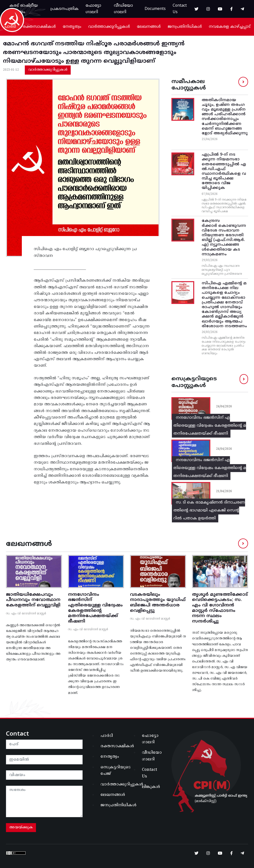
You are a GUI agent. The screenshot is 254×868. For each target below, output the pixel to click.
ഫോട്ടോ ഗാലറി (93, 9)
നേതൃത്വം (72, 27)
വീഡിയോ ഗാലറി (123, 9)
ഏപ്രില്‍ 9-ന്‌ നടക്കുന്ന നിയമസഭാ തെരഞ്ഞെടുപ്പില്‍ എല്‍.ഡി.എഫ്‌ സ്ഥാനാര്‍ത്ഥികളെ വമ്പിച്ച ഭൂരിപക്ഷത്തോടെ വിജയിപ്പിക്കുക (224, 171)
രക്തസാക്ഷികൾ (39, 27)
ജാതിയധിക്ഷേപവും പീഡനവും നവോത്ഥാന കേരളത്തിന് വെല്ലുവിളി (33, 600)
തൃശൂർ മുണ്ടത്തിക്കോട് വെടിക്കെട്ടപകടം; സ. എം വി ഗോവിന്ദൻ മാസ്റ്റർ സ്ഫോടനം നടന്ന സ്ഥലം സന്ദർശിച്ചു (220, 608)
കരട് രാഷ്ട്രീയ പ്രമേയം (24, 9)
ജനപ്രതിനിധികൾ (185, 27)
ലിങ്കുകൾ (151, 787)
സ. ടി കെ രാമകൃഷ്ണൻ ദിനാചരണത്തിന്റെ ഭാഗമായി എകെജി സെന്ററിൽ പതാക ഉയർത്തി (209, 510)
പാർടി (10, 27)
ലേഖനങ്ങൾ (149, 27)
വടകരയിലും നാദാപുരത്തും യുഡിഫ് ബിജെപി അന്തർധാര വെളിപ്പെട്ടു (158, 603)
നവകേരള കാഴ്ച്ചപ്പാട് (230, 27)
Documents (155, 9)
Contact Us (180, 9)
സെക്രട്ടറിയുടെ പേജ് (112, 771)
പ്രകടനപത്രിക (64, 9)
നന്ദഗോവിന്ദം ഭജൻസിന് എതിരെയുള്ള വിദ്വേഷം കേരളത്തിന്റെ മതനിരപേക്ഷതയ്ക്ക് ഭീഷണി (210, 426)
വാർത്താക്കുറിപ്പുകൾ (109, 27)
